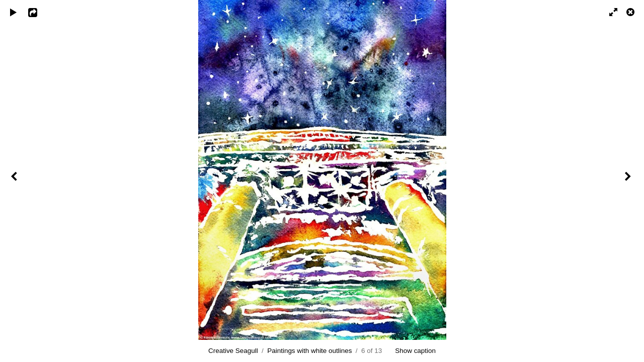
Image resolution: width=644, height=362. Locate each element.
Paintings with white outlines (309, 351)
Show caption (415, 351)
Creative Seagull (233, 351)
